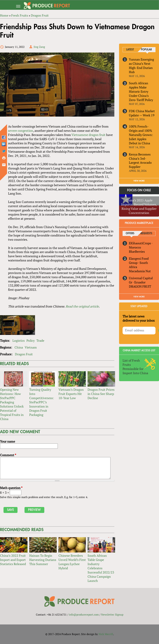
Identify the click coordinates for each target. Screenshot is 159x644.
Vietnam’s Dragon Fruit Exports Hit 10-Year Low (71, 394)
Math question (11, 488)
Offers (130, 234)
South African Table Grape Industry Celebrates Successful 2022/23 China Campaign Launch (101, 568)
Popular (146, 50)
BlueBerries (137, 251)
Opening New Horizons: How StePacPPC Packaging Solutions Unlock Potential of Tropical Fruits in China (12, 404)
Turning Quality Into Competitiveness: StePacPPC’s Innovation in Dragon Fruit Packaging (42, 402)
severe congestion (21, 131)
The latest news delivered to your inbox (139, 318)
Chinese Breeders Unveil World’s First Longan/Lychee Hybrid (72, 562)
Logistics (19, 341)
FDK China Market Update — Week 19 (142, 113)
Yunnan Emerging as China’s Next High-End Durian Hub (141, 66)
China (19, 347)
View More (139, 297)
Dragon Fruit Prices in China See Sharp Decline (101, 394)
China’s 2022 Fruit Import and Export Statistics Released (13, 560)
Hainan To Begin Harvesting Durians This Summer (43, 560)
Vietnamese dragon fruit (88, 135)
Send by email (4, 165)
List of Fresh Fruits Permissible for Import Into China (135, 367)
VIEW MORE (139, 181)
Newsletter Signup (112, 615)
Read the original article (82, 306)
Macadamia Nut (140, 271)
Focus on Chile (139, 190)
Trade (40, 341)
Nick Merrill (106, 634)
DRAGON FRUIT (140, 286)
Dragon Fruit (24, 354)
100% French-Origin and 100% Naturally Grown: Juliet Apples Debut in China (141, 135)
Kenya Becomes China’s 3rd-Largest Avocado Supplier (140, 161)
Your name (8, 441)
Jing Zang (39, 47)
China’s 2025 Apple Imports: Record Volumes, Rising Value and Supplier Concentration (139, 207)
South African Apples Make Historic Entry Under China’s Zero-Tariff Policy (141, 91)
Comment (8, 455)
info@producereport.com (84, 615)
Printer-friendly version (4, 158)
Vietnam (31, 347)
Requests (146, 234)
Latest (130, 50)
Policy (31, 341)
